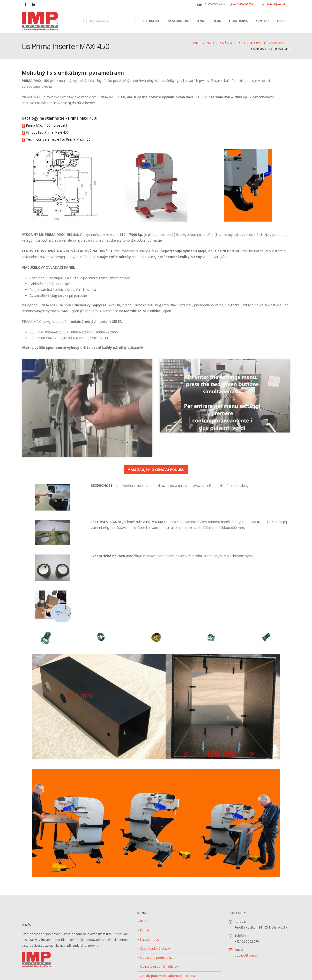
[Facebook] (25, 4)
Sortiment (151, 21)
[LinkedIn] (33, 4)
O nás (201, 21)
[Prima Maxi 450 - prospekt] (156, 125)
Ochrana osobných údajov (159, 942)
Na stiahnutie (178, 21)
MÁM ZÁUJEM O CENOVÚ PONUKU (156, 445)
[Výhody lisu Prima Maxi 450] (156, 132)
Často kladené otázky (155, 924)
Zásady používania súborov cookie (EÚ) (168, 951)
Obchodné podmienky (156, 933)
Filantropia (238, 21)
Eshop (282, 21)
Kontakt (262, 21)
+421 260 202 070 (241, 4)
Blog (217, 21)
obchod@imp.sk (274, 4)
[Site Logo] (40, 21)
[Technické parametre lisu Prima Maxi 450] (156, 139)
